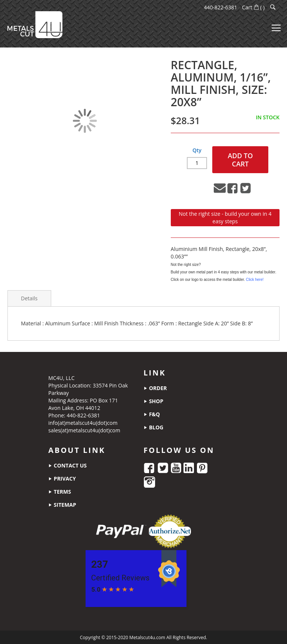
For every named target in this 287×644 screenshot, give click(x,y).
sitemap (62, 504)
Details (29, 298)
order (155, 388)
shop (153, 401)
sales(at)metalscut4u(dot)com (84, 430)
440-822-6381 (221, 7)
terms (60, 491)
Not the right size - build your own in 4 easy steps (225, 217)
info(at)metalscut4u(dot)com (83, 422)
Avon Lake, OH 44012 (74, 407)
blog (153, 427)
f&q (152, 414)
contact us (67, 465)
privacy (62, 478)
